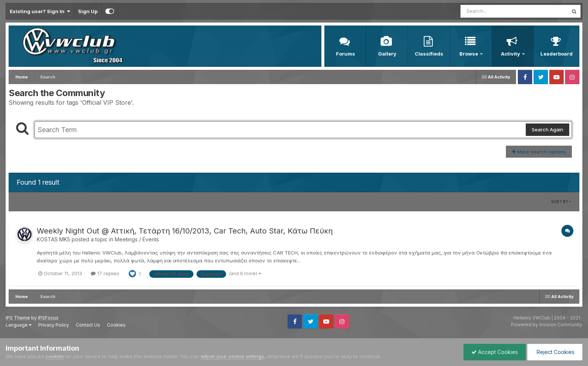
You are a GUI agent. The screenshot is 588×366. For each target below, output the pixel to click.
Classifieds (429, 54)
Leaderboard (556, 54)
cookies (55, 356)
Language (19, 325)
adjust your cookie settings (232, 356)
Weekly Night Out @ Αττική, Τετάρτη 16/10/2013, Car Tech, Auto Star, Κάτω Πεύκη (185, 231)
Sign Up (88, 11)
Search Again (547, 130)
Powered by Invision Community (547, 325)
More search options (539, 152)
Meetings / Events (137, 239)
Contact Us (88, 325)
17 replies (105, 273)
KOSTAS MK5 (53, 239)
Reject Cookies (555, 352)
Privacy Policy (54, 325)
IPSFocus (48, 318)
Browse (469, 54)
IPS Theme (18, 318)
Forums (346, 54)
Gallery (387, 54)
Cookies (116, 325)
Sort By (561, 202)
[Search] (494, 11)
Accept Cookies (495, 352)
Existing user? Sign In (40, 11)
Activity (511, 54)
